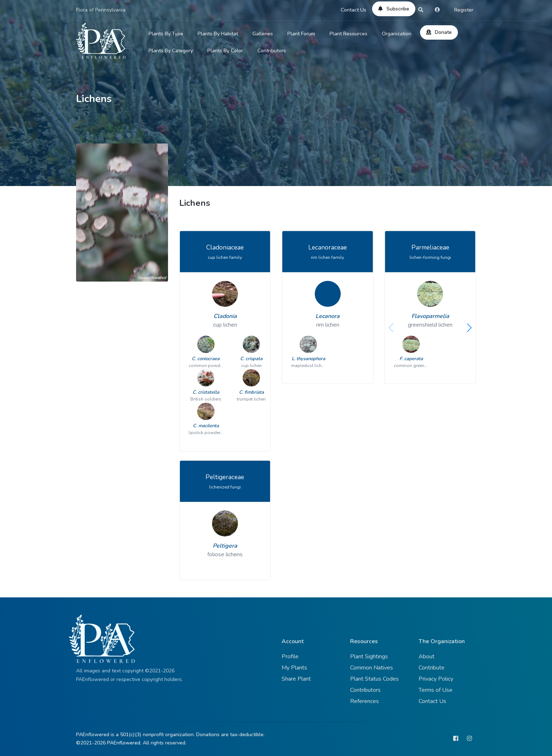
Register (464, 10)
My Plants (294, 668)
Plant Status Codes (374, 679)
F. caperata (411, 359)
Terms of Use (436, 690)
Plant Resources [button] (348, 34)
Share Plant (296, 679)
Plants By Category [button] (171, 51)
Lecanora (328, 316)
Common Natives (372, 668)
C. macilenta (206, 426)
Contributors (272, 51)
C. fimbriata (251, 392)
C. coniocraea (206, 359)
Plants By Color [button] (225, 51)
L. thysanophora (308, 359)
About (427, 656)
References (365, 701)
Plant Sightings (369, 656)
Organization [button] (397, 34)
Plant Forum (301, 34)
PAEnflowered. (124, 743)
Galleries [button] (263, 34)
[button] (469, 328)
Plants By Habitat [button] (218, 34)
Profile (290, 656)
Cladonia (225, 316)
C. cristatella (206, 392)
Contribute (432, 668)
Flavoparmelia (430, 316)
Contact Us (354, 10)
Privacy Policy (436, 679)
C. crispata (251, 359)
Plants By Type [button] (166, 34)
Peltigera (225, 546)
